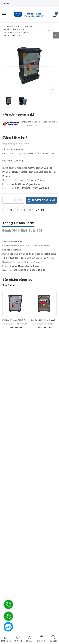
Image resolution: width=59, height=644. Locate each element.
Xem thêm (8, 285)
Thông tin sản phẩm (18, 223)
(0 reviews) (21, 324)
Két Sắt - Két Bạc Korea (45, 122)
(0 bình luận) (22, 144)
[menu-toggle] (4, 15)
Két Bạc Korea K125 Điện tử (16, 320)
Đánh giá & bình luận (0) (22, 230)
